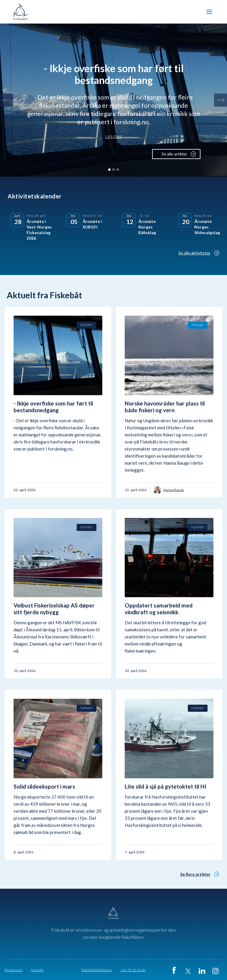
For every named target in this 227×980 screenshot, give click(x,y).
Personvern (14, 970)
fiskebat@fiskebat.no (97, 970)
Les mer (113, 136)
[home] (22, 12)
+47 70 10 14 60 (133, 970)
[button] (209, 12)
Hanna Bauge (174, 490)
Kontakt (37, 970)
